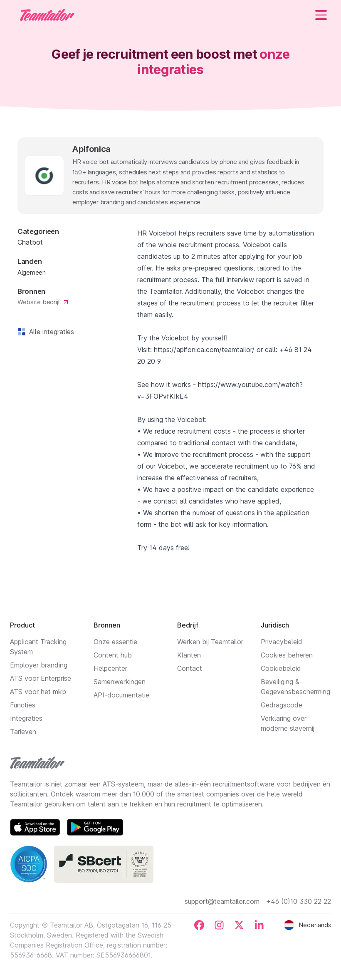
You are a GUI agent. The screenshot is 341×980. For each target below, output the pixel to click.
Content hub (113, 655)
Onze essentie (115, 642)
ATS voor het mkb (38, 692)
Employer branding (39, 665)
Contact (190, 668)
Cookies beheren (287, 655)
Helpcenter (110, 668)
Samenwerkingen (120, 682)
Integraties (26, 718)
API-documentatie (121, 695)
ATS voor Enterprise (41, 678)
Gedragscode (282, 705)
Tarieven (23, 732)
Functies (23, 705)
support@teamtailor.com (222, 901)
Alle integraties (50, 332)
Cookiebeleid (281, 668)
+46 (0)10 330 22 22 (299, 901)
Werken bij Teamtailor (210, 642)
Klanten (189, 655)
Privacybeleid (282, 642)
